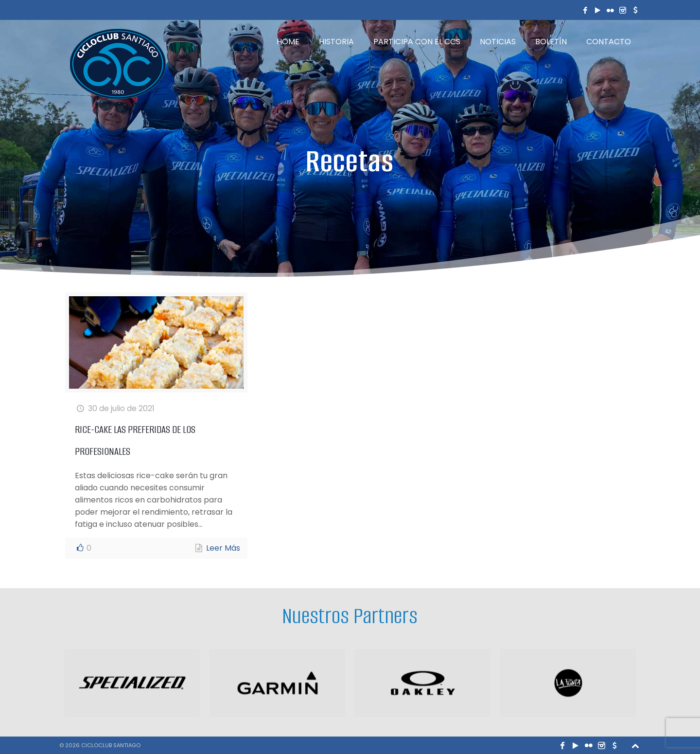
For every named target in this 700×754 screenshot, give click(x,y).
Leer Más (223, 548)
